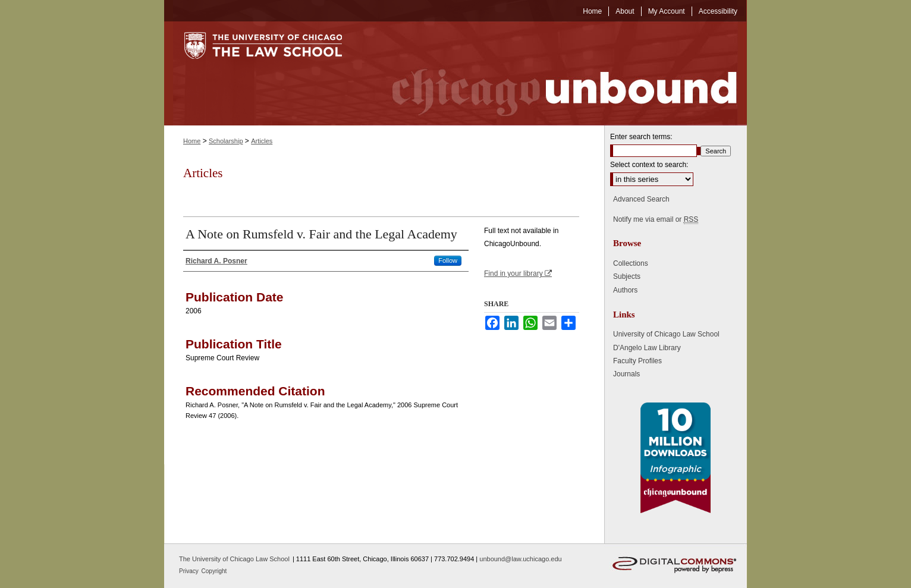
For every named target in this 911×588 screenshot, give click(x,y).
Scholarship (226, 141)
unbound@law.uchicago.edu (520, 559)
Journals (626, 374)
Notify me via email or (656, 219)
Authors (625, 290)
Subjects (627, 276)
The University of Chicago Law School (234, 559)
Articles (262, 141)
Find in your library (518, 273)
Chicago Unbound (554, 73)
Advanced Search (641, 199)
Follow (448, 260)
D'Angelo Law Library (647, 348)
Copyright (214, 571)
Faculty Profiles (637, 361)
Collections (631, 263)
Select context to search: (649, 165)
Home (192, 141)
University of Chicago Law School (666, 334)
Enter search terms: (641, 137)
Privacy (190, 571)
